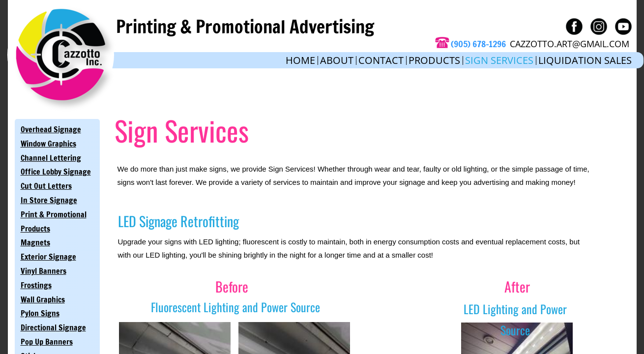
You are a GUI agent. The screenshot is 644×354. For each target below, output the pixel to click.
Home (300, 60)
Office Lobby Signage (56, 172)
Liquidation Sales (585, 60)
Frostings (36, 285)
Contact (381, 60)
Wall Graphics (43, 299)
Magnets (35, 242)
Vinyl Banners (44, 271)
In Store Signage (49, 200)
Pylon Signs (40, 313)
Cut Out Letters (46, 186)
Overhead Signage (51, 129)
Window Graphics (48, 144)
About (337, 60)
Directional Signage (53, 327)
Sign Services (499, 60)
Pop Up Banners (47, 342)
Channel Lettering (51, 158)
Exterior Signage (48, 257)
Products (434, 60)
